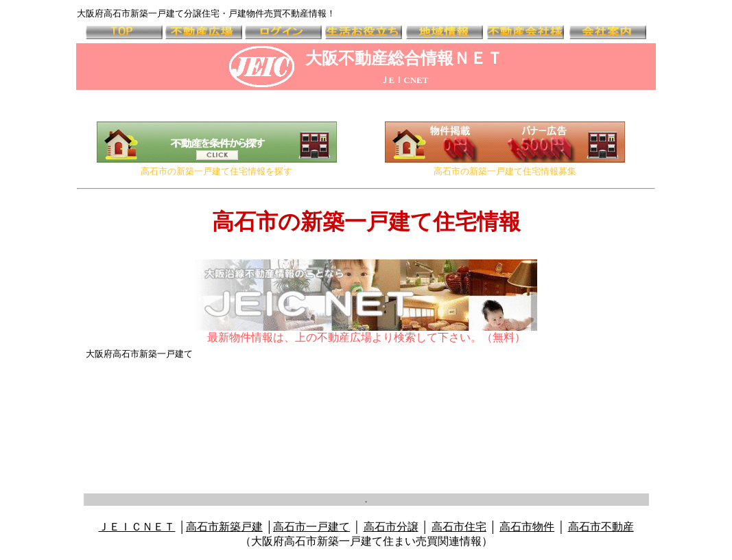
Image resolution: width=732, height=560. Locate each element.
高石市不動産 (601, 527)
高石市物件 (527, 527)
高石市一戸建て (311, 527)
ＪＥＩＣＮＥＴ (137, 527)
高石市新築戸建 (224, 527)
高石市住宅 (459, 527)
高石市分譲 (391, 527)
